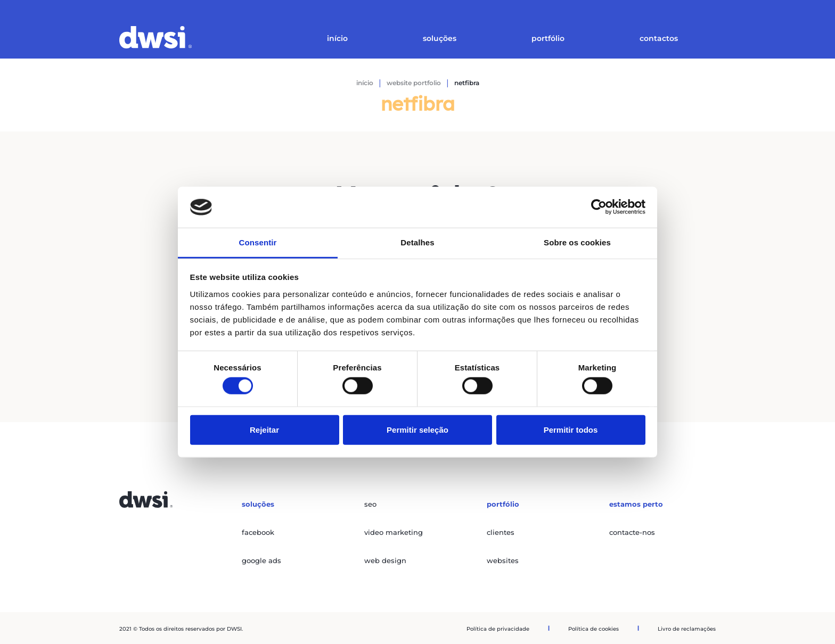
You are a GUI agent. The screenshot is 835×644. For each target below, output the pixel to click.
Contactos (659, 38)
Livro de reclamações (687, 629)
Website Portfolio (414, 83)
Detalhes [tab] (417, 242)
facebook (258, 532)
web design (385, 560)
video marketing (394, 532)
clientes (501, 532)
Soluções (440, 38)
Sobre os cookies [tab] (577, 242)
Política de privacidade (498, 629)
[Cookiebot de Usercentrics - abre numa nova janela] (599, 207)
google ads (261, 560)
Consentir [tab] (258, 242)
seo (370, 504)
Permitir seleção (418, 429)
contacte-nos (632, 532)
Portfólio (548, 38)
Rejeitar (264, 429)
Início (337, 38)
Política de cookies (593, 629)
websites (503, 560)
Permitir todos (571, 429)
